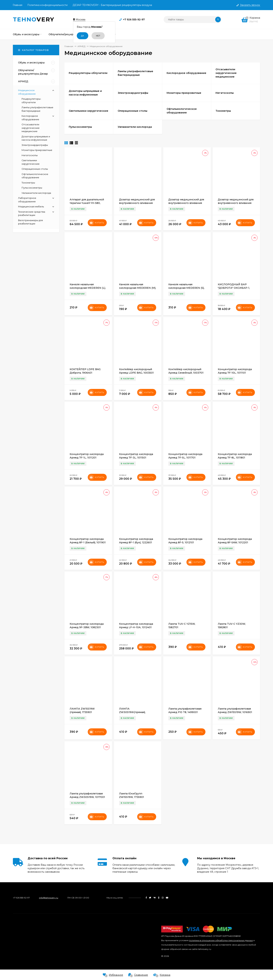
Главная (17, 5)
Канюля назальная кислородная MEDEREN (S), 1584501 (186, 288)
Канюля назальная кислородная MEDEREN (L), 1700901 (88, 288)
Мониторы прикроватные (37, 150)
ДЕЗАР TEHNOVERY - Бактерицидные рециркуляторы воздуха (112, 5)
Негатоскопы (30, 155)
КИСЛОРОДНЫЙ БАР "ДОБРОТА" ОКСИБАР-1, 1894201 (234, 288)
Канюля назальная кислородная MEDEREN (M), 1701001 (138, 288)
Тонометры (28, 183)
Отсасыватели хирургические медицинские (31, 128)
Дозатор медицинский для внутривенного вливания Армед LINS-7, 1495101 (137, 203)
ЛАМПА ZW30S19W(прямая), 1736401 (132, 712)
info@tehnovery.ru (49, 898)
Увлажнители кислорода (36, 193)
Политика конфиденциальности (47, 5)
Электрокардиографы (35, 145)
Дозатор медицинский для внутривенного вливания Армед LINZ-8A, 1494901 (186, 203)
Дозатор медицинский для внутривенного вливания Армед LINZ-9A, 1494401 (236, 203)
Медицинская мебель (31, 206)
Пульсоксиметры (32, 188)
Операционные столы (35, 169)
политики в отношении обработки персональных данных (221, 940)
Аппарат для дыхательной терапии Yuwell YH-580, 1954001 (87, 203)
